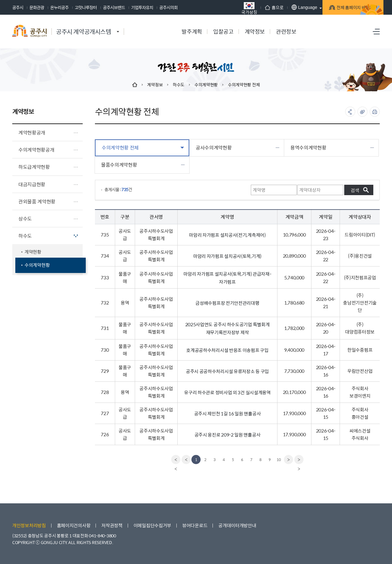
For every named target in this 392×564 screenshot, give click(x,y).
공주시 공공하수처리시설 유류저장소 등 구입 (227, 371)
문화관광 (37, 7)
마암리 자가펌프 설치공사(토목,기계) (227, 256)
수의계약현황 (206, 85)
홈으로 (242, 7)
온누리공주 (59, 7)
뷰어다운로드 (195, 525)
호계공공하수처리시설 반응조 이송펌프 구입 (227, 350)
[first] (175, 460)
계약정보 (155, 85)
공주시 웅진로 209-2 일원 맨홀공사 (228, 435)
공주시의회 (168, 7)
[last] (300, 460)
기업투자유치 (142, 7)
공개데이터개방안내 (237, 525)
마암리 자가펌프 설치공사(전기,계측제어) (227, 235)
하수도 (179, 85)
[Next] (289, 460)
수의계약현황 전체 (244, 85)
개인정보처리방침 (29, 525)
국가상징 (217, 8)
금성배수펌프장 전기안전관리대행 (227, 303)
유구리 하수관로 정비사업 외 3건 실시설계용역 (227, 392)
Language (272, 7)
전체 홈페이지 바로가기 (331, 8)
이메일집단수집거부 (152, 525)
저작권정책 (112, 525)
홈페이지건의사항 (74, 525)
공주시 (18, 7)
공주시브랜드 (114, 7)
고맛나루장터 (86, 7)
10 (279, 460)
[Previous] (185, 460)
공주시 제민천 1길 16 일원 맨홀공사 (228, 413)
